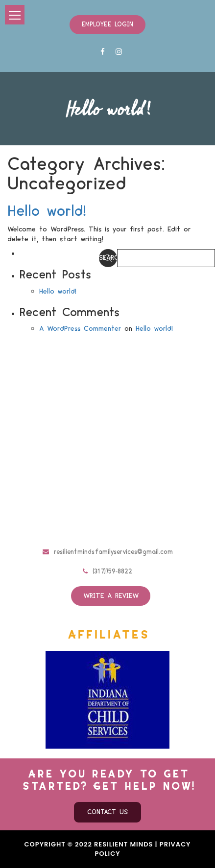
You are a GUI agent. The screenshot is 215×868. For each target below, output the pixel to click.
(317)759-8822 (107, 571)
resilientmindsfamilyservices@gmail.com (108, 552)
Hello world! (47, 211)
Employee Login (107, 24)
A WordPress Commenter (80, 329)
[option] (107, 700)
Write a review (111, 596)
